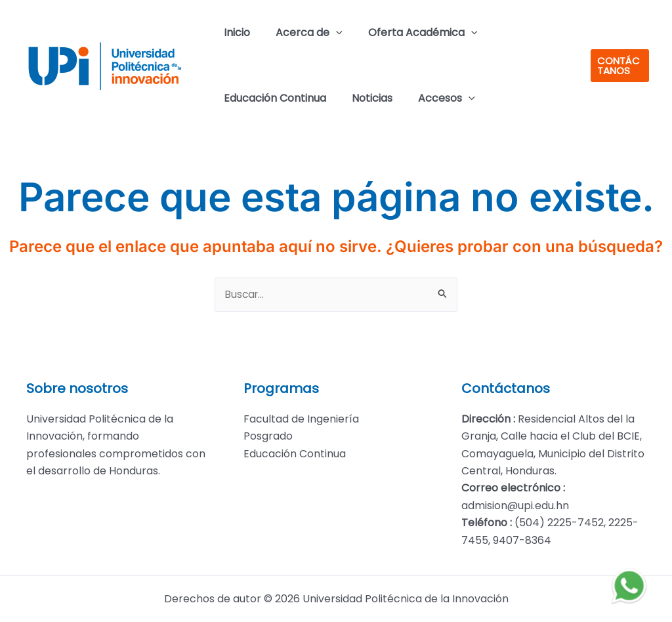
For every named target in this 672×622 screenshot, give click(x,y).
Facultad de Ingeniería (301, 419)
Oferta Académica (411, 33)
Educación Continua (272, 98)
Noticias (365, 98)
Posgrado (268, 436)
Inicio (234, 32)
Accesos (435, 98)
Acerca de (302, 33)
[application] (329, 33)
